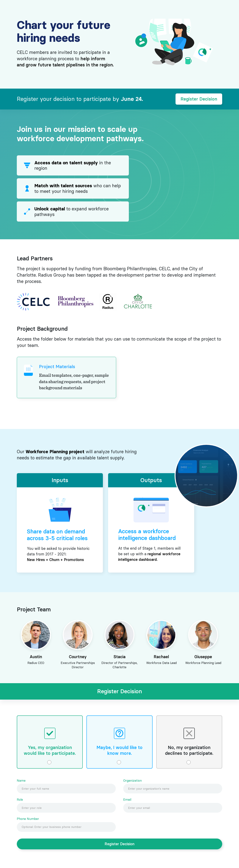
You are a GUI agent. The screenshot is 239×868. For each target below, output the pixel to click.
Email (127, 800)
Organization (132, 781)
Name (21, 781)
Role (20, 800)
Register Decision (199, 99)
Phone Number (28, 819)
